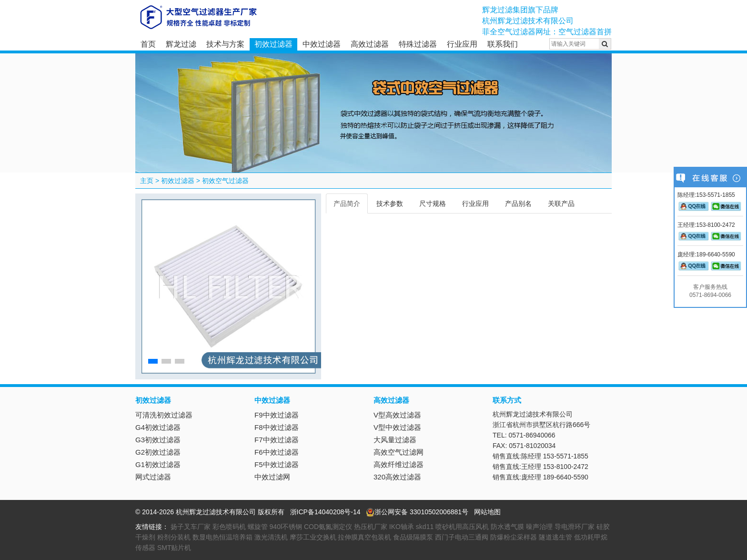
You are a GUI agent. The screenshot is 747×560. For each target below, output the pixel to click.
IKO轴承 (402, 527)
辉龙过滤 (181, 44)
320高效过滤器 (397, 477)
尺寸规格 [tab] (433, 204)
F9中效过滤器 (277, 415)
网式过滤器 (153, 477)
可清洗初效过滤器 (164, 415)
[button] (153, 361)
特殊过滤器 (418, 44)
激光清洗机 (271, 537)
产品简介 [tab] (347, 204)
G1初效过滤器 (158, 464)
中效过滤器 (322, 44)
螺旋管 (258, 527)
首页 (148, 44)
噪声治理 (539, 527)
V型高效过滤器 (397, 415)
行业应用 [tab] (475, 204)
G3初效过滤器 (158, 440)
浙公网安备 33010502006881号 (417, 512)
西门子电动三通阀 (462, 537)
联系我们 (503, 44)
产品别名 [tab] (518, 204)
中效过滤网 (272, 477)
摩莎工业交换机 (313, 537)
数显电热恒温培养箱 (222, 537)
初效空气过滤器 (225, 181)
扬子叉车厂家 (191, 527)
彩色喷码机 (229, 527)
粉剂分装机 (174, 537)
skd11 (425, 527)
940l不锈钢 (286, 527)
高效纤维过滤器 (399, 464)
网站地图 (487, 512)
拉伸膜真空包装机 (364, 537)
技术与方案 (225, 44)
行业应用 (462, 44)
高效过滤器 (370, 44)
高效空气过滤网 (399, 452)
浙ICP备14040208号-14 (325, 512)
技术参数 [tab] (390, 204)
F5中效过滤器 (277, 464)
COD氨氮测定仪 (328, 527)
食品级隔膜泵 (413, 537)
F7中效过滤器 (277, 440)
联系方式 (507, 400)
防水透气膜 (507, 527)
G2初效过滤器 (158, 452)
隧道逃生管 (555, 537)
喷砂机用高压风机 (462, 527)
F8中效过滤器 (277, 427)
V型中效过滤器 (397, 427)
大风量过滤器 (395, 440)
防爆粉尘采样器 (514, 537)
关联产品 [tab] (561, 204)
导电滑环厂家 (575, 527)
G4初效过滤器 (158, 427)
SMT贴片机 (174, 548)
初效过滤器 (273, 44)
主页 (147, 181)
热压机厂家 (371, 527)
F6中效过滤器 (277, 452)
